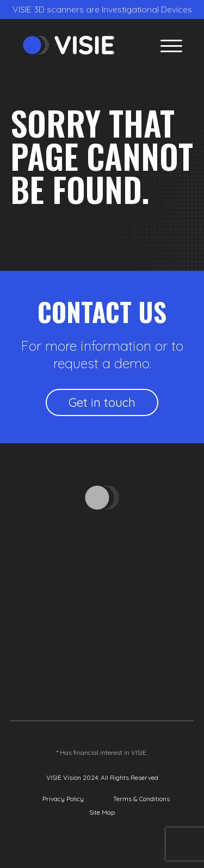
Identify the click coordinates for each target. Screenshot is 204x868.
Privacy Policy (63, 799)
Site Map (102, 812)
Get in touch (102, 402)
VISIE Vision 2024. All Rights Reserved (102, 777)
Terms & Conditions (141, 799)
